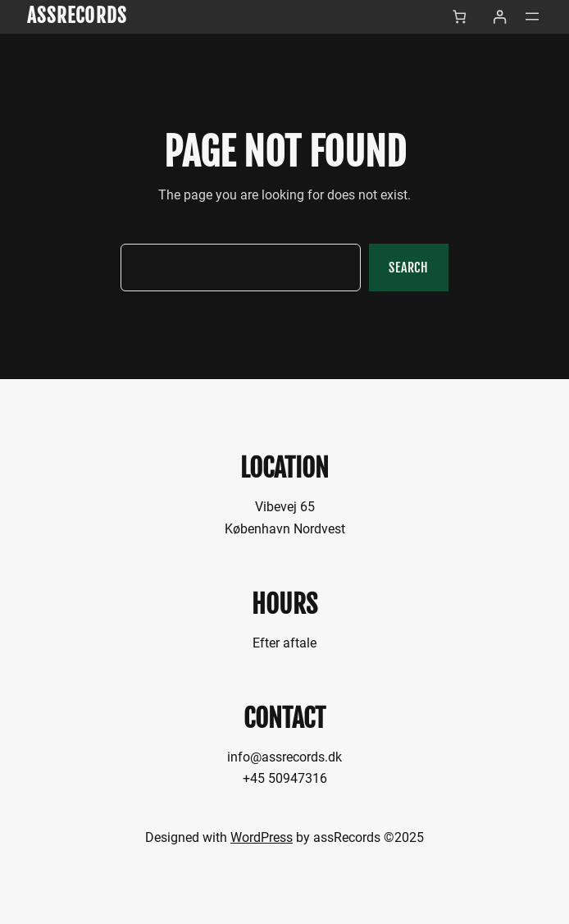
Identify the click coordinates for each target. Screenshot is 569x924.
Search (409, 268)
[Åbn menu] (532, 16)
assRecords (77, 16)
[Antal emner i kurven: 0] (460, 17)
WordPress (262, 837)
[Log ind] (500, 17)
